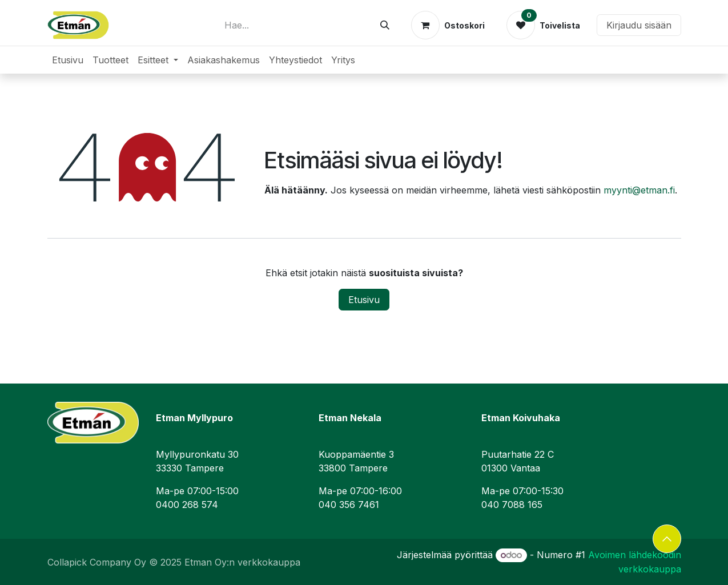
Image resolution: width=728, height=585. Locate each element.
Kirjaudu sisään (639, 25)
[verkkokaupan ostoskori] (448, 25)
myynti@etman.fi (639, 190)
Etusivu (364, 300)
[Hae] (385, 25)
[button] (667, 539)
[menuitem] (68, 60)
